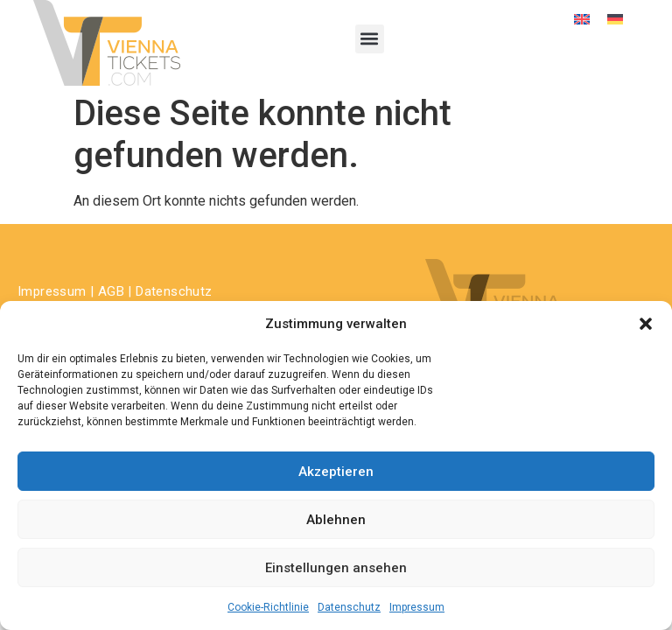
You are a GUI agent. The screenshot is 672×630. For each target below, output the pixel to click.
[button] (646, 324)
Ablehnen (336, 520)
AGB (111, 291)
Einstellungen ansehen (336, 568)
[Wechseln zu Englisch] (582, 19)
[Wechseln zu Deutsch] (615, 19)
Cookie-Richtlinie (268, 607)
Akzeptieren (336, 472)
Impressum (417, 607)
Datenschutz (349, 607)
